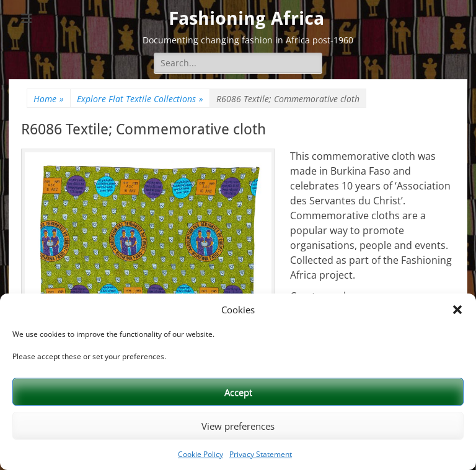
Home (49, 99)
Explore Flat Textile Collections (140, 99)
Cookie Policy (201, 454)
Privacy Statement (261, 454)
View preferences (238, 426)
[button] (457, 310)
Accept (238, 392)
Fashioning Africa (246, 18)
